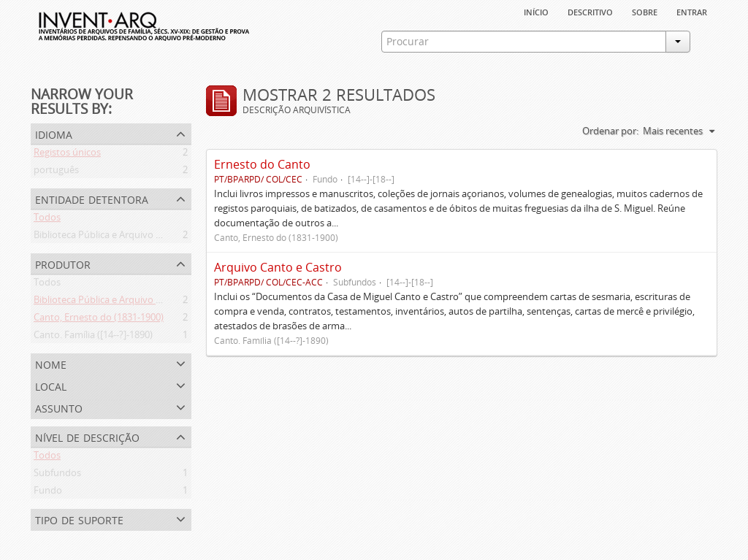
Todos (47, 220)
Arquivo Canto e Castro (278, 267)
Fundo (48, 493)
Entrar (692, 11)
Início (536, 11)
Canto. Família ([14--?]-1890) (93, 337)
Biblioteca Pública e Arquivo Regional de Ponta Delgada (153, 237)
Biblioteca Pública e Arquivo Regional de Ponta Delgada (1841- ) (169, 302)
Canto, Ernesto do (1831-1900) (99, 320)
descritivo (590, 11)
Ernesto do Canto (262, 164)
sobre (645, 11)
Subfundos (57, 475)
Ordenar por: (610, 131)
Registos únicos (67, 155)
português (56, 172)
